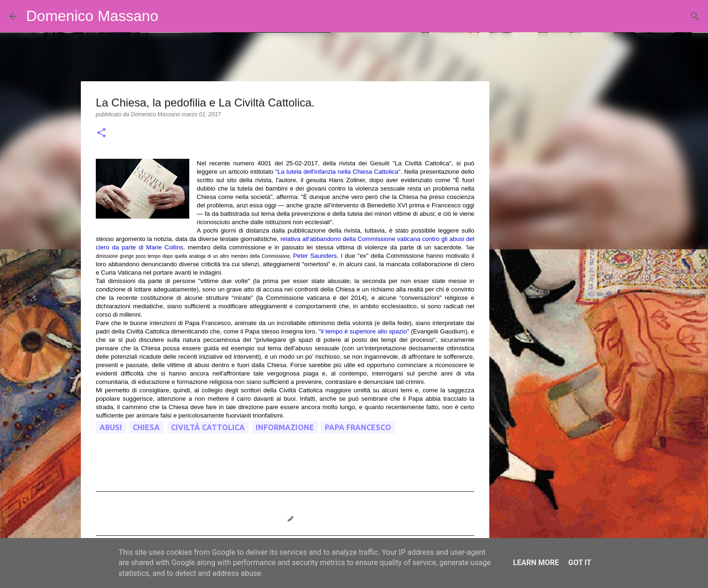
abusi (111, 427)
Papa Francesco (358, 427)
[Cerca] (172, 16)
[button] (101, 134)
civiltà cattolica (208, 427)
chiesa (146, 427)
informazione (285, 427)
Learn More (536, 563)
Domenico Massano (92, 16)
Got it (580, 563)
